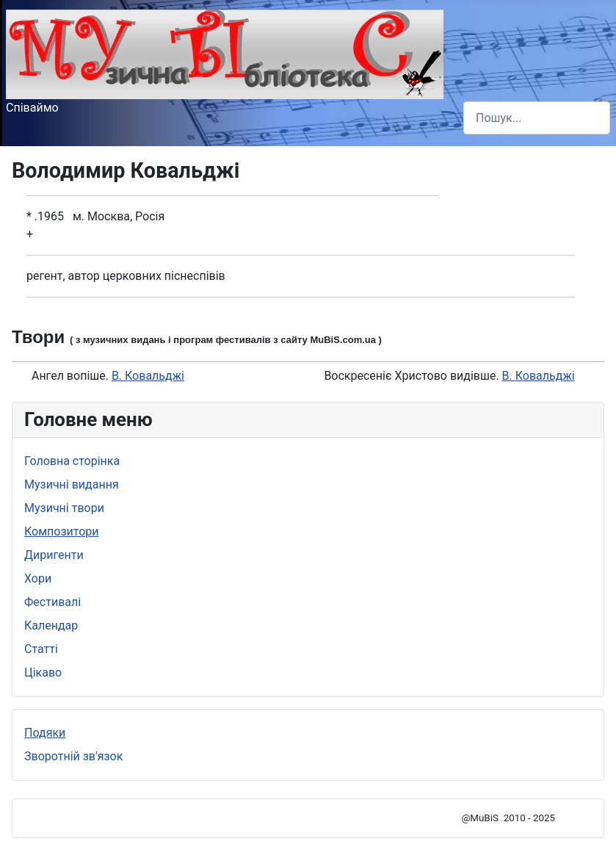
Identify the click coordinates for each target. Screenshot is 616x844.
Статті (41, 649)
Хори (38, 578)
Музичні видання (72, 484)
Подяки (45, 733)
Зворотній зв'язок (73, 756)
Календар (51, 625)
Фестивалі (52, 602)
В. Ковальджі (148, 376)
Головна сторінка (72, 461)
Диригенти (54, 555)
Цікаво (43, 672)
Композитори (62, 531)
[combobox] (537, 118)
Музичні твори (64, 508)
